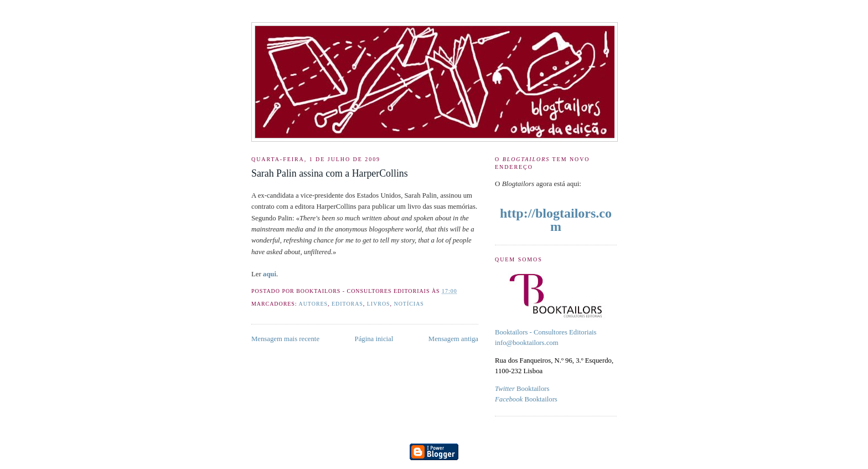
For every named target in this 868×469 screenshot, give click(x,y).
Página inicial (374, 339)
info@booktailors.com (527, 343)
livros (379, 304)
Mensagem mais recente (285, 339)
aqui (270, 274)
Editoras (347, 304)
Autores (314, 304)
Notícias (409, 304)
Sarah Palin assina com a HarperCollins (330, 173)
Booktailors (522, 389)
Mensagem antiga (453, 339)
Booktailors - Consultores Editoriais (546, 332)
